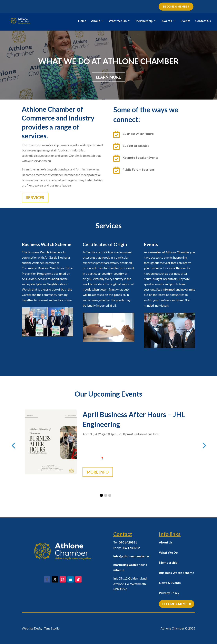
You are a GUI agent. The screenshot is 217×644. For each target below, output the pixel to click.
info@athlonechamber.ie (131, 556)
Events (186, 21)
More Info (98, 472)
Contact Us (203, 21)
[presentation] (13, 445)
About (96, 21)
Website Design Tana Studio (41, 628)
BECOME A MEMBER (176, 6)
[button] (101, 495)
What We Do (118, 21)
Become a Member (177, 604)
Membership (144, 21)
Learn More (108, 77)
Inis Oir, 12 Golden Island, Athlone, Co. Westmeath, (130, 584)
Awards (167, 21)
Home (82, 21)
